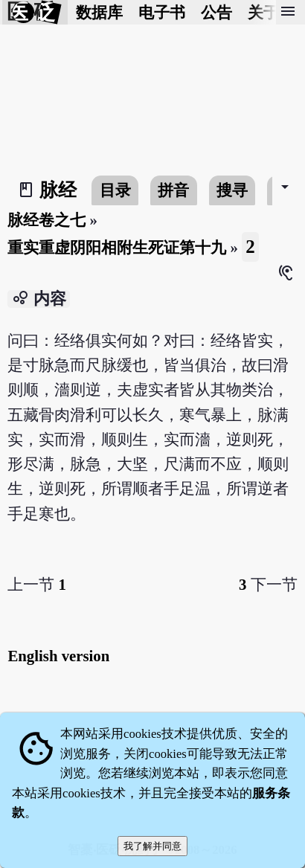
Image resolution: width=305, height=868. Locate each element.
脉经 (58, 190)
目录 (115, 190)
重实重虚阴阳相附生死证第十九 (117, 247)
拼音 (173, 190)
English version (58, 656)
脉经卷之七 (46, 220)
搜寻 (232, 190)
